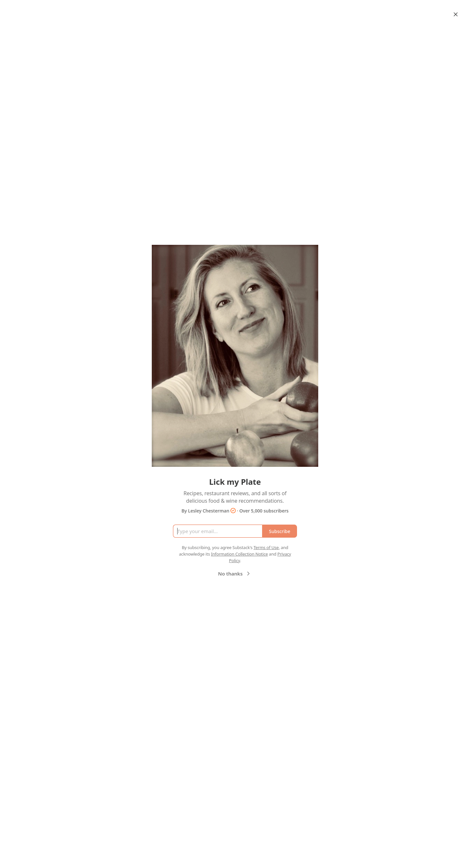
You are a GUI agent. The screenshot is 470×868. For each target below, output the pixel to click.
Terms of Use (266, 547)
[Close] (456, 14)
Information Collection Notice (239, 554)
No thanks (235, 574)
